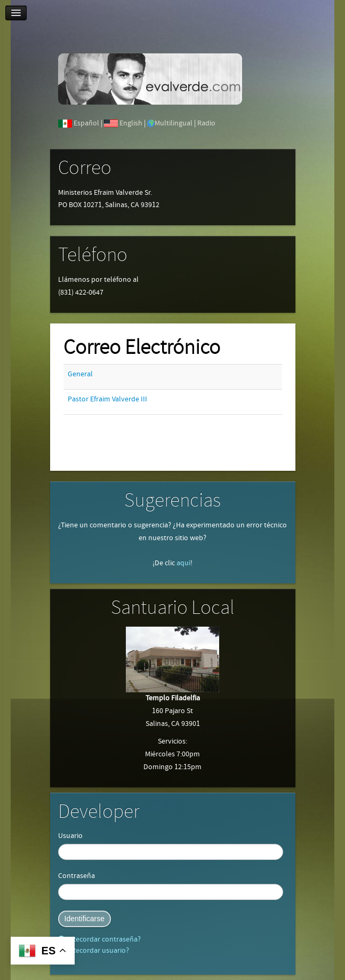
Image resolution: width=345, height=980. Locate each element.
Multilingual (174, 123)
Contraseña (77, 876)
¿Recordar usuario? (98, 951)
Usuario (70, 836)
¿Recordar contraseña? (104, 939)
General (80, 374)
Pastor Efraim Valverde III (107, 399)
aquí (183, 563)
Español (86, 123)
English (131, 123)
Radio (206, 123)
